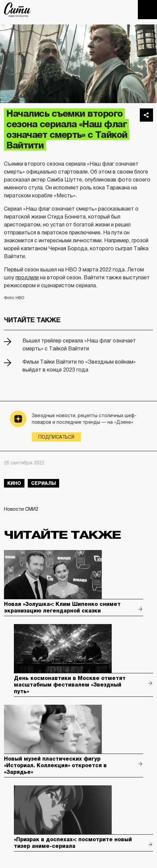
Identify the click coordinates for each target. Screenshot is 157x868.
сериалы (43, 483)
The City (17, 10)
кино (14, 483)
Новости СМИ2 (21, 509)
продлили (27, 277)
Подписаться (56, 437)
